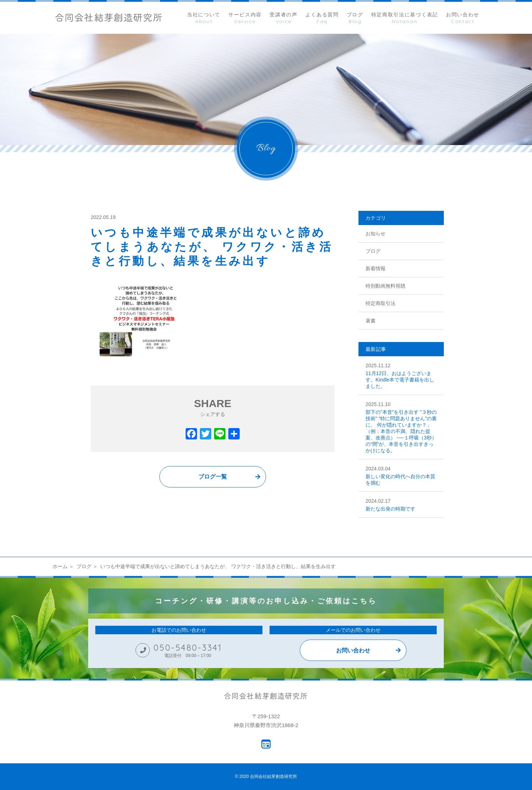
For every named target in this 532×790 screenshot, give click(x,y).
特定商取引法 (381, 303)
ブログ (373, 251)
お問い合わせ (353, 650)
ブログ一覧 (213, 477)
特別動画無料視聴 (385, 286)
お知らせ (376, 234)
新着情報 (376, 268)
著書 (371, 321)
